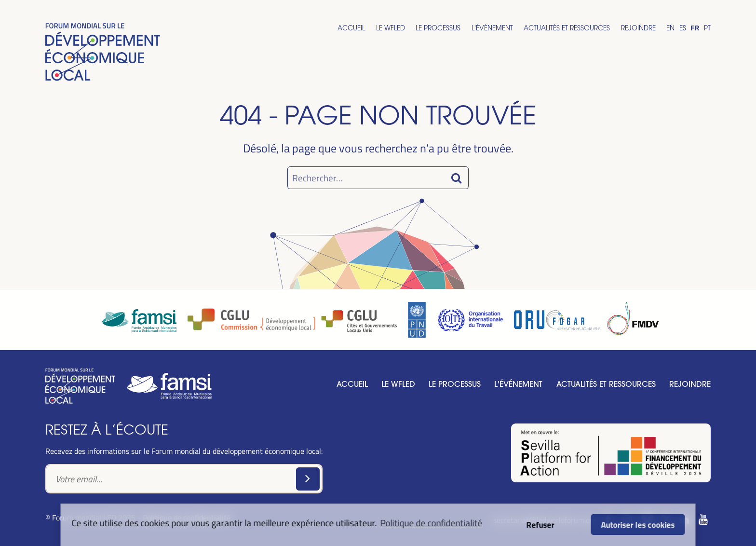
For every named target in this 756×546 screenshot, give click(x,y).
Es (683, 28)
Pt (707, 28)
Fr (695, 28)
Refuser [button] (540, 524)
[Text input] (184, 478)
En (670, 28)
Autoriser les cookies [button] (638, 524)
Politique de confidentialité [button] (432, 523)
